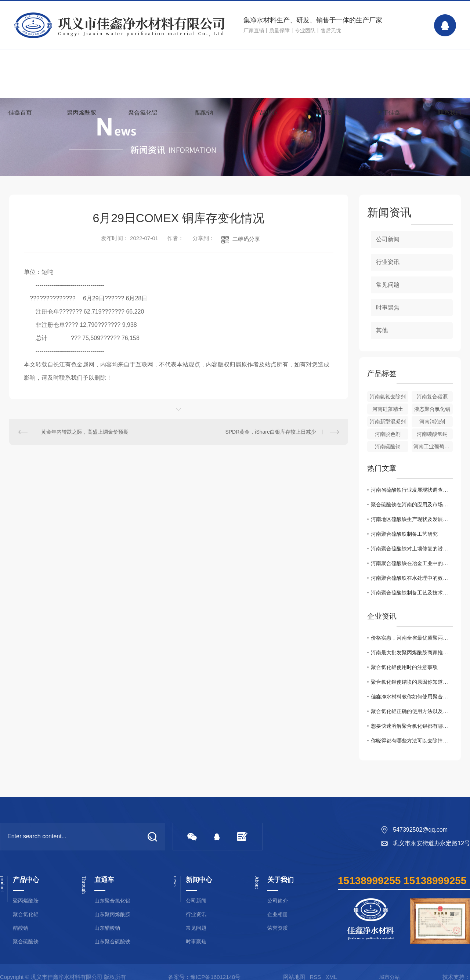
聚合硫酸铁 (26, 942)
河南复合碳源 (432, 397)
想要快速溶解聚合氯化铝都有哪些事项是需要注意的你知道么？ (412, 726)
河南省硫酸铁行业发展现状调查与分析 (412, 490)
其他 (382, 330)
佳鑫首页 (20, 113)
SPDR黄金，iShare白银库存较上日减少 (270, 432)
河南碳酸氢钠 (432, 434)
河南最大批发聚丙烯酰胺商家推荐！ (412, 652)
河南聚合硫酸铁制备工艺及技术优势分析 (412, 593)
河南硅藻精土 (388, 409)
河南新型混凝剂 (388, 422)
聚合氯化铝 (143, 113)
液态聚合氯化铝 (432, 409)
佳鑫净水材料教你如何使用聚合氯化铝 (412, 697)
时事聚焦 (388, 308)
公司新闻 (388, 239)
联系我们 (450, 113)
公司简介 (278, 901)
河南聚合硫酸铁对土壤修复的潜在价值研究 (412, 549)
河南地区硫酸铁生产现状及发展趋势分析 (412, 519)
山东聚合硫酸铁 (112, 942)
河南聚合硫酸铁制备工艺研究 (404, 534)
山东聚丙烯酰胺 (112, 914)
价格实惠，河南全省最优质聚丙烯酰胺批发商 (412, 638)
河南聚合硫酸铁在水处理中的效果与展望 (412, 578)
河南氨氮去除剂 (388, 397)
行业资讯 (388, 262)
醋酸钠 (204, 113)
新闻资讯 (327, 113)
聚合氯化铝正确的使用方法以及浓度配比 (412, 711)
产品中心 (266, 113)
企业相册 (278, 914)
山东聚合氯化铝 (112, 901)
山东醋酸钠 (107, 928)
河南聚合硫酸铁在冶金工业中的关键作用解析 (412, 563)
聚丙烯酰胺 (82, 113)
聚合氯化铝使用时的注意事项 (404, 667)
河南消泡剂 (432, 422)
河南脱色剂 (388, 434)
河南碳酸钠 (388, 446)
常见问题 (388, 285)
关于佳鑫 (388, 113)
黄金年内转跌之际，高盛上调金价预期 (85, 432)
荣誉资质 (278, 928)
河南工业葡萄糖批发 (433, 446)
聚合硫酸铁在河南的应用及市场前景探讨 (412, 505)
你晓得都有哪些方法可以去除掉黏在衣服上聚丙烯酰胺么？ (412, 741)
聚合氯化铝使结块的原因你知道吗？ (412, 682)
